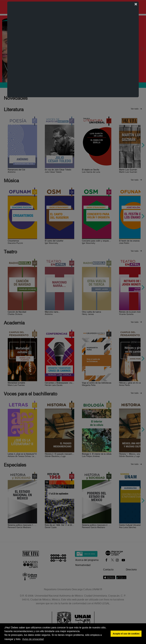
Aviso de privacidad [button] (33, 639)
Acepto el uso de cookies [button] (126, 634)
